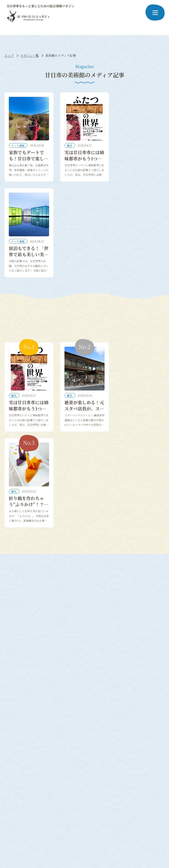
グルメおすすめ (17, 743)
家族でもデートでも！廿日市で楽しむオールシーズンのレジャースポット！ (29, 162)
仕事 (66, 737)
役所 (42, 743)
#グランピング (80, 792)
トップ (9, 55)
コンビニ (45, 749)
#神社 (19, 792)
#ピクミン (60, 792)
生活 (42, 737)
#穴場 (11, 798)
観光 (70, 146)
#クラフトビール (105, 792)
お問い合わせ (123, 837)
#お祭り (84, 798)
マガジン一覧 (29, 55)
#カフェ (44, 798)
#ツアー (58, 798)
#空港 (71, 798)
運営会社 (104, 837)
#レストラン (27, 798)
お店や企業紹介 (73, 743)
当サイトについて (48, 837)
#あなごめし (146, 792)
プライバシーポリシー (79, 837)
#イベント (127, 792)
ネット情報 (18, 146)
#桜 (9, 792)
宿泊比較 (13, 755)
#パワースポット (38, 792)
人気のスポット (17, 749)
